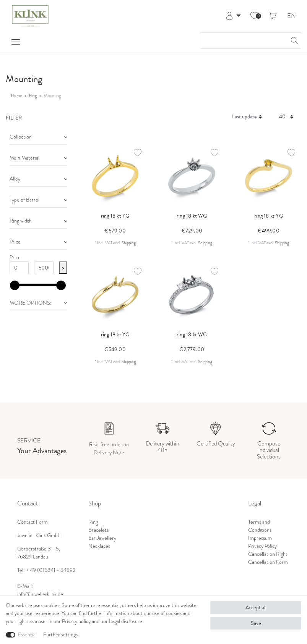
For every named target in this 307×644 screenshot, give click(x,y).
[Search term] (243, 41)
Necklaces (99, 546)
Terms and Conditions (260, 526)
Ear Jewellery (102, 538)
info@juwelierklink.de (40, 594)
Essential (27, 634)
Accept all (256, 607)
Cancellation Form (268, 562)
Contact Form (32, 522)
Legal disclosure (126, 621)
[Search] (293, 41)
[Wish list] (254, 16)
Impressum (260, 538)
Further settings (60, 634)
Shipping (129, 243)
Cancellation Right (268, 554)
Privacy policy (76, 621)
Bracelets (98, 530)
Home (16, 95)
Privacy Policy (262, 546)
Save (256, 623)
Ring (33, 95)
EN (292, 16)
